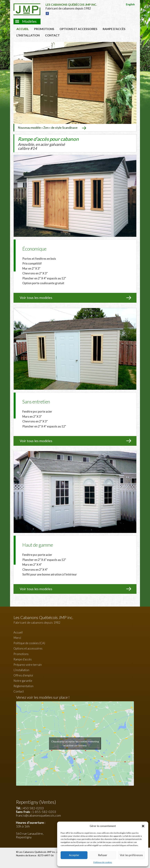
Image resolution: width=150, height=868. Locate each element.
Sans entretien (36, 401)
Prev (18, 87)
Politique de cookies (103, 862)
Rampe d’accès (114, 29)
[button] (143, 826)
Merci (17, 638)
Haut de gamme (38, 545)
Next (132, 87)
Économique (34, 248)
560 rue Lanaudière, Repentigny (30, 835)
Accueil (23, 29)
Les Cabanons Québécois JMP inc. (37, 852)
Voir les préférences (131, 855)
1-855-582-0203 (44, 812)
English (130, 4)
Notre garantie (23, 680)
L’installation (28, 35)
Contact (52, 35)
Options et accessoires (78, 29)
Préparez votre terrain (28, 664)
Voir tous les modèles (36, 297)
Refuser (103, 855)
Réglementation (23, 686)
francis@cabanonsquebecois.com (38, 815)
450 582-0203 (33, 808)
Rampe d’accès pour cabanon (48, 143)
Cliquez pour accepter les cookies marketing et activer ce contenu (75, 743)
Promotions (44, 29)
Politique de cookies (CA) (29, 643)
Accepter (74, 855)
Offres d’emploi (23, 675)
